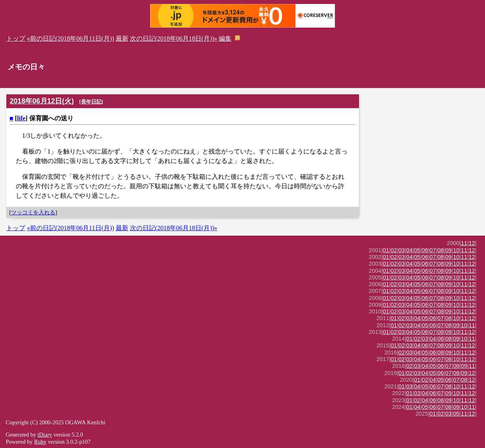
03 (402, 250)
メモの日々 (26, 67)
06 (425, 250)
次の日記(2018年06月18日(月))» (174, 38)
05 (417, 250)
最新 (122, 38)
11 (464, 243)
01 (386, 250)
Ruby (40, 442)
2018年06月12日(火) (42, 101)
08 (441, 250)
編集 (225, 38)
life (21, 118)
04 (410, 250)
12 (472, 243)
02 (394, 250)
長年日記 (91, 102)
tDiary (45, 435)
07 (433, 250)
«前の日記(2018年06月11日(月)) (70, 38)
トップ (16, 38)
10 (456, 250)
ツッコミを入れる (33, 212)
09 (448, 250)
